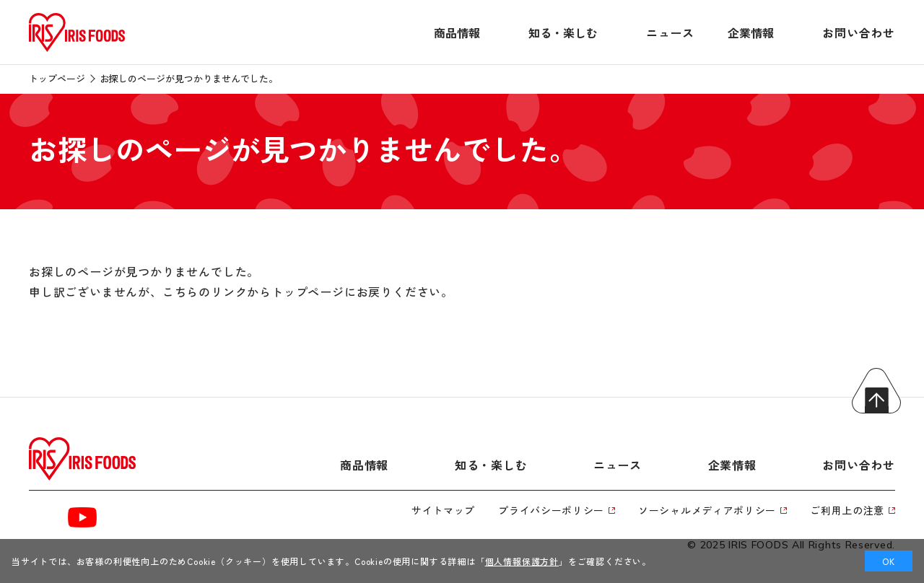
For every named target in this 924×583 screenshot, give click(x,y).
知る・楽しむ (563, 32)
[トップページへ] (77, 52)
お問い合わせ (859, 32)
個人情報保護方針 (522, 561)
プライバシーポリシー (557, 510)
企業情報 (751, 32)
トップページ (57, 78)
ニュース (670, 32)
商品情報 (457, 32)
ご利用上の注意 (853, 510)
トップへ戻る (876, 391)
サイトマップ (443, 510)
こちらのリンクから (217, 291)
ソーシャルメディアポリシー (712, 510)
